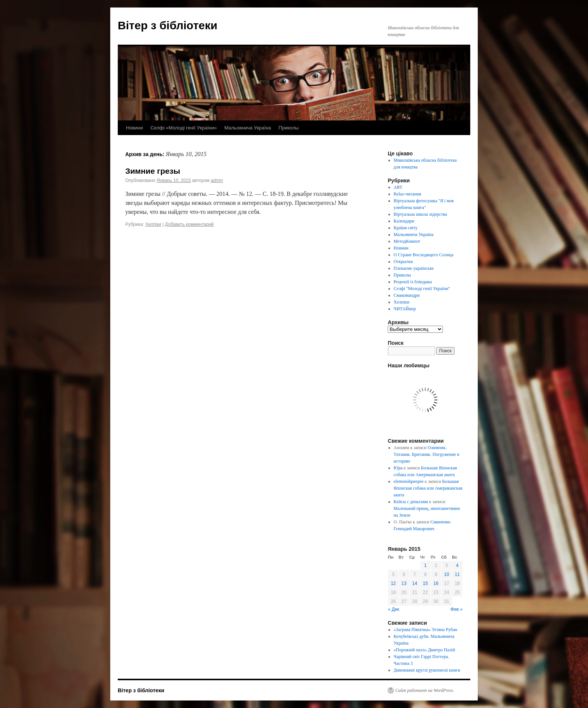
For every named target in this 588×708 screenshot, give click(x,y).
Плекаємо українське (414, 268)
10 (446, 574)
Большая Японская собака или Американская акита (428, 488)
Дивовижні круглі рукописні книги (427, 670)
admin (217, 180)
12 (393, 583)
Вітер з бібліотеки (168, 25)
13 (404, 583)
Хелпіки (153, 224)
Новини (134, 128)
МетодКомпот (407, 241)
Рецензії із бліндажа (413, 282)
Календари (404, 221)
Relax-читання (408, 194)
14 (415, 583)
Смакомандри (407, 295)
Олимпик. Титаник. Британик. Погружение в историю (427, 454)
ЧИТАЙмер (405, 309)
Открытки (403, 262)
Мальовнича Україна (248, 128)
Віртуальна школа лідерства (421, 214)
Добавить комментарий (189, 224)
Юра (398, 468)
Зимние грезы (153, 171)
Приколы (289, 128)
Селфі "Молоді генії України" (422, 289)
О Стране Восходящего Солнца (424, 255)
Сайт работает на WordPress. (425, 690)
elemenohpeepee (409, 481)
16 (436, 583)
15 (425, 583)
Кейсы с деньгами (411, 502)
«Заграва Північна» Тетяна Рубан (426, 630)
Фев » (456, 609)
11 (457, 574)
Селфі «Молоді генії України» (184, 128)
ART (398, 187)
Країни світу (406, 228)
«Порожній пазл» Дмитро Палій (424, 650)
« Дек (394, 609)
